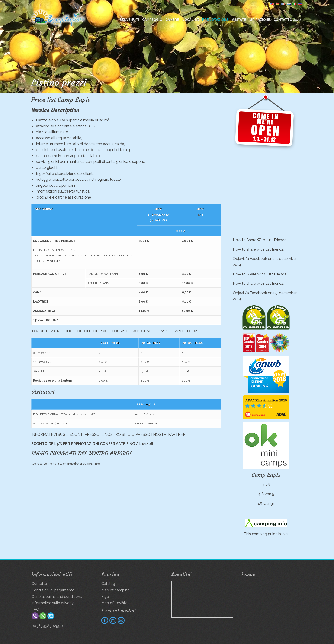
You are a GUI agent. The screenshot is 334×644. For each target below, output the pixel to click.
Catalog (108, 584)
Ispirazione (260, 20)
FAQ (35, 609)
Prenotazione (215, 20)
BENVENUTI (129, 20)
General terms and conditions (57, 597)
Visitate (239, 20)
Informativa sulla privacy (53, 603)
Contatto (39, 584)
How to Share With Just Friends (260, 240)
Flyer (106, 597)
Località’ (191, 20)
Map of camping (116, 590)
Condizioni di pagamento (53, 590)
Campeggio (152, 20)
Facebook (258, 259)
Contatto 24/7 (287, 20)
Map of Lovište (114, 603)
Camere (172, 20)
